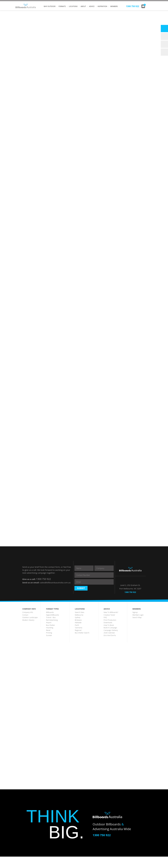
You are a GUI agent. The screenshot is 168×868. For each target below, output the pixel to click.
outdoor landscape (30, 629)
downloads (108, 634)
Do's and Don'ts (110, 647)
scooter (49, 647)
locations (73, 6)
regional (78, 642)
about (83, 6)
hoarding (50, 639)
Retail (48, 642)
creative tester (109, 626)
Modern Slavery (28, 631)
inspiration (102, 6)
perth (77, 637)
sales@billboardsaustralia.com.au (55, 583)
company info (28, 624)
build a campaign (110, 639)
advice (92, 6)
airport (49, 634)
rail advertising (52, 631)
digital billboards (52, 626)
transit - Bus (51, 629)
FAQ (105, 629)
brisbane (78, 631)
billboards (50, 624)
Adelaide (78, 634)
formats (62, 6)
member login (138, 626)
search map (137, 629)
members (114, 6)
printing (49, 644)
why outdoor (50, 6)
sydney (78, 629)
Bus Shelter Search (82, 644)
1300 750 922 (43, 579)
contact (25, 626)
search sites (79, 624)
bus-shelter (50, 637)
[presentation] (94, 591)
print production (110, 631)
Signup (135, 624)
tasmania (78, 639)
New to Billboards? (111, 624)
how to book (109, 637)
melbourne (79, 626)
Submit (81, 600)
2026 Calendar (109, 644)
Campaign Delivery (111, 642)
